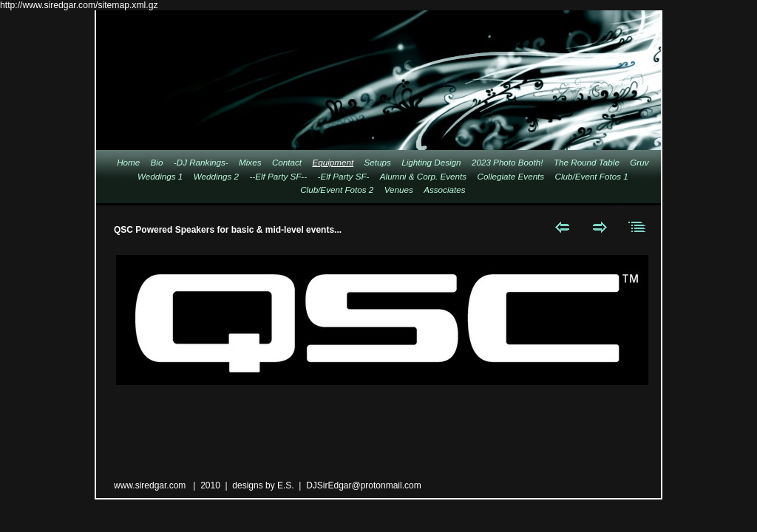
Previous (562, 227)
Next (600, 227)
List (638, 227)
